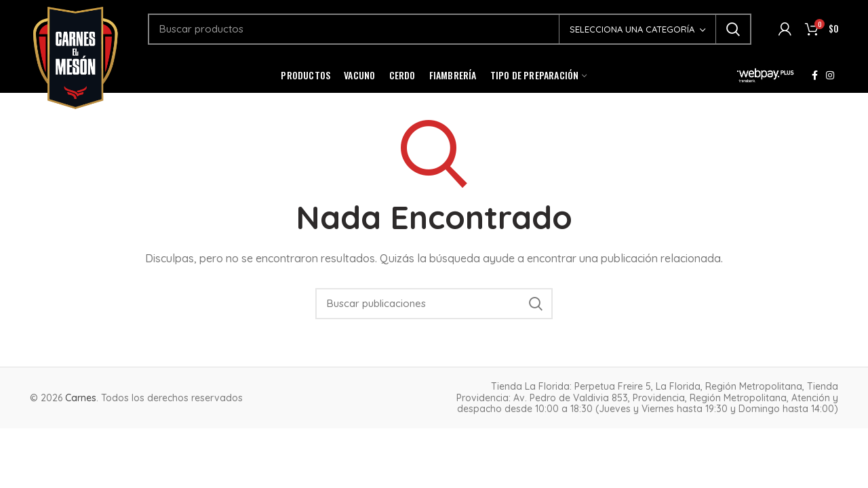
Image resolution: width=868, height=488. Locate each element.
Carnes (81, 398)
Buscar (733, 29)
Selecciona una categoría (632, 29)
